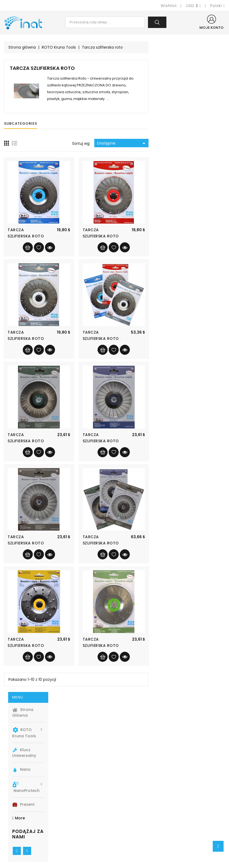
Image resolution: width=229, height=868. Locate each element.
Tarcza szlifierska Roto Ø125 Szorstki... (102, 543)
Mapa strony (131, 830)
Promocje (71, 798)
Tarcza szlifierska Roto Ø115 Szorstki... (102, 339)
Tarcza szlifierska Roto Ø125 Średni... (177, 441)
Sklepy (125, 839)
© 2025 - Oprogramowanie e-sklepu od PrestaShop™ (114, 862)
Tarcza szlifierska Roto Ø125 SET (177, 543)
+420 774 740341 (28, 835)
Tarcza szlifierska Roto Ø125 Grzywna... (102, 441)
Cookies (127, 806)
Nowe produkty (76, 806)
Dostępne (199, 143)
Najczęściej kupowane (84, 814)
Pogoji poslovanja (137, 814)
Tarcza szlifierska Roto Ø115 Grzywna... (102, 236)
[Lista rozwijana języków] (218, 6)
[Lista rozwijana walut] (194, 6)
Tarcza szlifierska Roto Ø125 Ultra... (102, 645)
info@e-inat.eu (26, 843)
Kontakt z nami (133, 822)
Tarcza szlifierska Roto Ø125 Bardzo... (177, 645)
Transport (128, 798)
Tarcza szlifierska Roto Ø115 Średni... (177, 236)
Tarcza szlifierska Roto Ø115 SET (177, 339)
